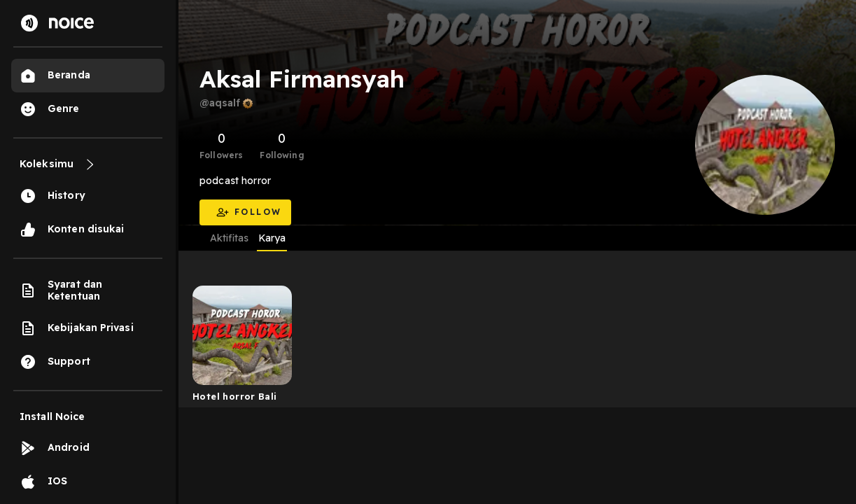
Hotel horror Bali (235, 396)
